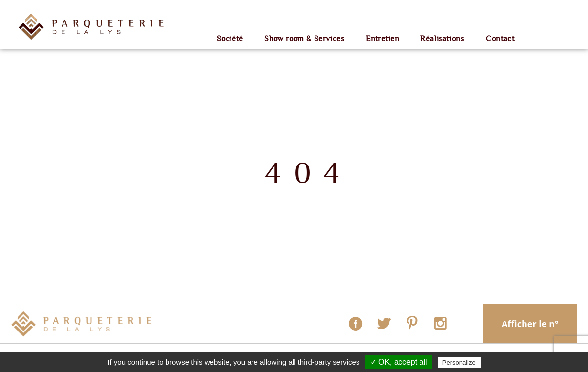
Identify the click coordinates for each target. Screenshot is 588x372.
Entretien (382, 39)
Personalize (459, 362)
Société (230, 39)
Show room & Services (304, 39)
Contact (500, 39)
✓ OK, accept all (399, 362)
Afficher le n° (530, 324)
